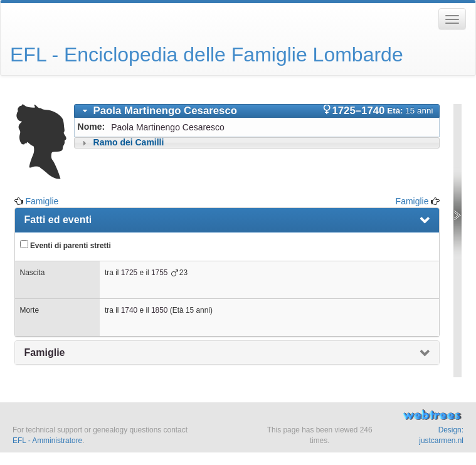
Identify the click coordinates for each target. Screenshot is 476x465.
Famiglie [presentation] (45, 353)
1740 (129, 310)
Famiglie (42, 201)
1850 (159, 310)
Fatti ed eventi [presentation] (58, 220)
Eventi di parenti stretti (66, 245)
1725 (129, 273)
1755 (159, 273)
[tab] (257, 111)
